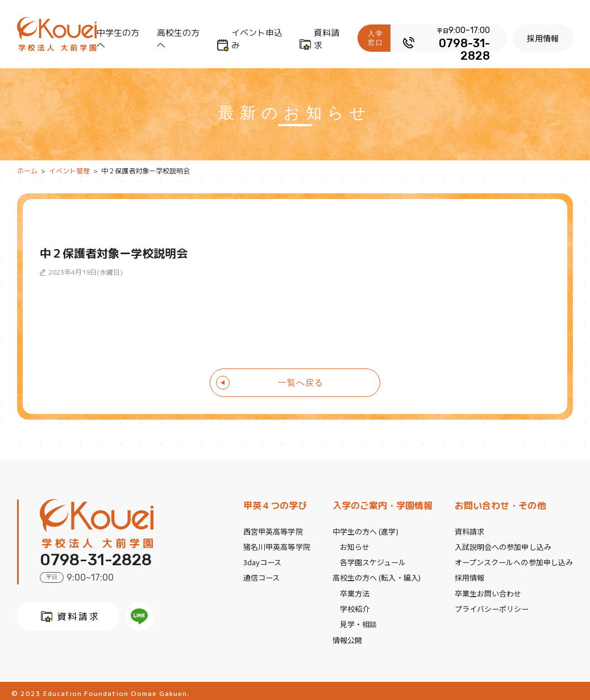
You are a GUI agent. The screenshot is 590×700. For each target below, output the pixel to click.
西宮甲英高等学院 (273, 531)
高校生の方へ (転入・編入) (376, 575)
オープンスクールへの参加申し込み (514, 560)
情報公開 (347, 634)
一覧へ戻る (301, 382)
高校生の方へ (179, 39)
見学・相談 (358, 620)
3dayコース (262, 560)
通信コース (261, 575)
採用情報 (545, 38)
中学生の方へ (118, 39)
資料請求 (329, 39)
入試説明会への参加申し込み (503, 546)
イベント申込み (258, 39)
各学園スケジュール (373, 560)
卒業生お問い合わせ (489, 590)
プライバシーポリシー (492, 605)
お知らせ (355, 546)
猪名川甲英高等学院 (277, 546)
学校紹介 (355, 605)
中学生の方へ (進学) (365, 531)
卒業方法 (355, 590)
